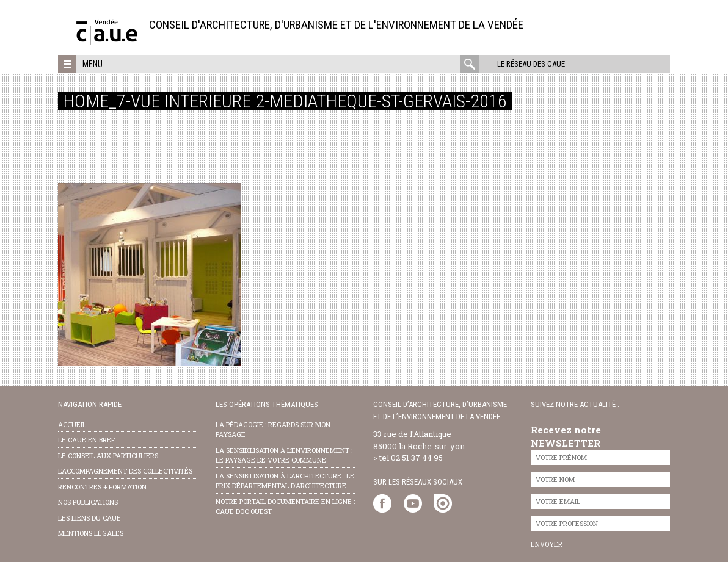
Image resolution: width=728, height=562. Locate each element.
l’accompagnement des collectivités (125, 471)
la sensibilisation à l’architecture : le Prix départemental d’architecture (285, 481)
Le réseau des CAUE (531, 64)
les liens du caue (89, 518)
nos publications (88, 502)
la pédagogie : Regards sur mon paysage (273, 430)
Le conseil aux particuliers (108, 456)
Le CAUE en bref (86, 440)
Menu (93, 64)
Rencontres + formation (102, 487)
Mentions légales (91, 533)
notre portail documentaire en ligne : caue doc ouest (285, 506)
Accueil (72, 424)
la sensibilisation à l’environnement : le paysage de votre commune (284, 455)
